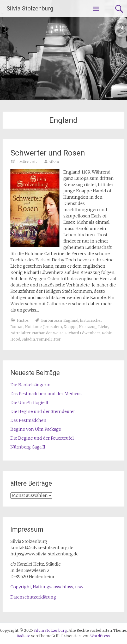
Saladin (28, 339)
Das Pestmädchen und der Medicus (46, 394)
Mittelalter (20, 333)
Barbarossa (52, 320)
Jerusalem (53, 327)
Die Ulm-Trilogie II (29, 402)
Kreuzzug (88, 327)
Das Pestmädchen (28, 420)
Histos (23, 320)
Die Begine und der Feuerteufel (42, 438)
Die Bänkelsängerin (31, 385)
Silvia (54, 162)
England (71, 320)
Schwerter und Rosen (48, 153)
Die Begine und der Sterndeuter (43, 411)
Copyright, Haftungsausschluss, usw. (47, 587)
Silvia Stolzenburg (30, 8)
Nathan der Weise (48, 333)
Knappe (71, 327)
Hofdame (33, 327)
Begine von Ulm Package (36, 429)
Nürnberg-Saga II (28, 447)
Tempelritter (49, 339)
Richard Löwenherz (83, 333)
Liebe (103, 327)
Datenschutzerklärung (33, 597)
